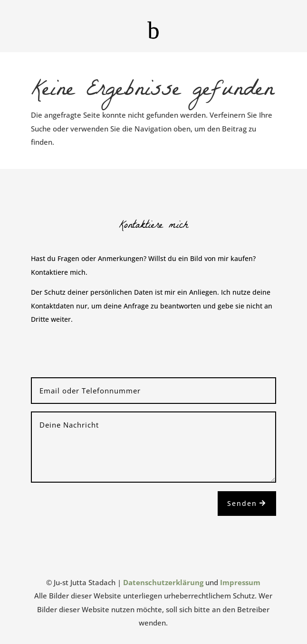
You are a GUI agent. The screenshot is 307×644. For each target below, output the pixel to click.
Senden (242, 503)
